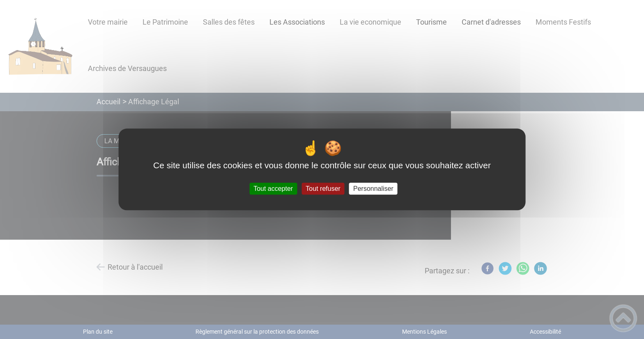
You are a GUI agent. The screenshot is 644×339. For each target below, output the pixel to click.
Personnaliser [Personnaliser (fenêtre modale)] (373, 189)
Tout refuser (323, 189)
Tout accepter (273, 189)
